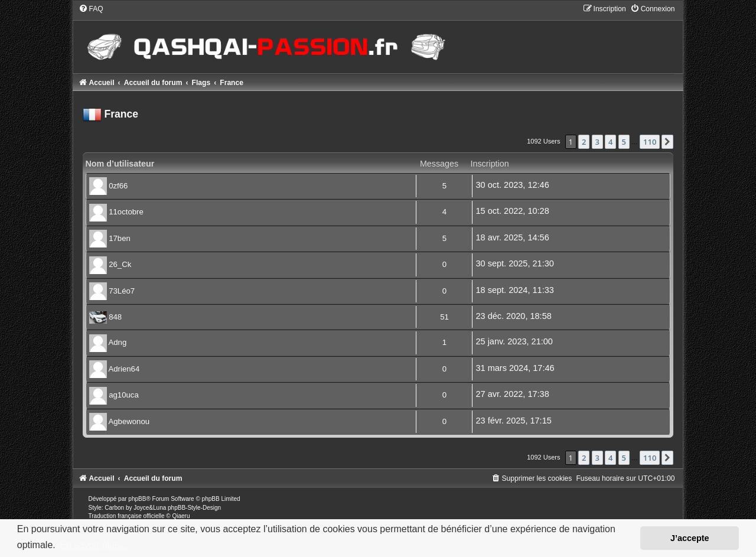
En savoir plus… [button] (94, 545)
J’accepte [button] (690, 538)
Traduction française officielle (127, 516)
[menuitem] (91, 9)
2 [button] (584, 142)
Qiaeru (181, 516)
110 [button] (650, 142)
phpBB (137, 499)
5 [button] (624, 142)
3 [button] (597, 142)
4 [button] (610, 142)
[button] (667, 142)
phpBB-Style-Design (194, 508)
